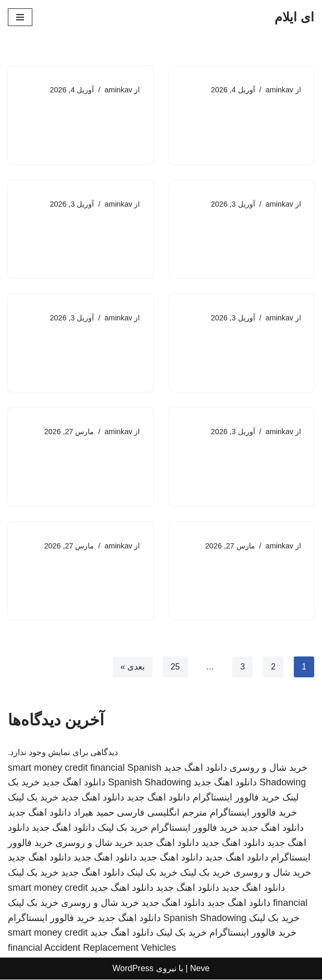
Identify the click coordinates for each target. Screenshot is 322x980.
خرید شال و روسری (269, 768)
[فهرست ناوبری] (20, 17)
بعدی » (132, 668)
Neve (200, 969)
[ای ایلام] (294, 17)
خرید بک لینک (33, 798)
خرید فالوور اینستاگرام (236, 798)
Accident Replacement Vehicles (110, 949)
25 (175, 668)
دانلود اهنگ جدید (195, 768)
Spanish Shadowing (150, 783)
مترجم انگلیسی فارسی (162, 814)
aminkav (279, 90)
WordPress (133, 969)
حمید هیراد (94, 814)
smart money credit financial (66, 768)
